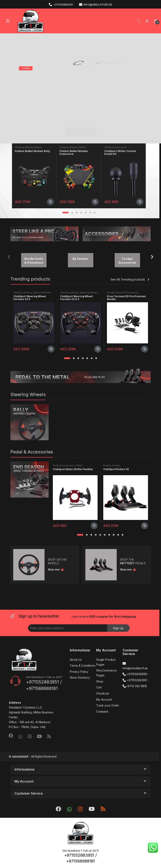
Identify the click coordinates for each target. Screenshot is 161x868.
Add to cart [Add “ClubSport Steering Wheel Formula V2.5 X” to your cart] (98, 349)
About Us (76, 660)
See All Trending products (128, 279)
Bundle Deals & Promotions (122, 293)
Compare (102, 711)
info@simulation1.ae (96, 4)
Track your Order (108, 705)
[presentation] (152, 257)
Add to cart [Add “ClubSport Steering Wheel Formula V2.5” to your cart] (51, 349)
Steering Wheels (24, 147)
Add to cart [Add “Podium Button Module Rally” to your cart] (50, 202)
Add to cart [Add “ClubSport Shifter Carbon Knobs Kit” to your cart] (140, 202)
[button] (65, 213)
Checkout (103, 693)
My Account (104, 699)
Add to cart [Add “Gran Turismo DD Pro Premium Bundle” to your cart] (145, 349)
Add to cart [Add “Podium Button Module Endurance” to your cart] (95, 202)
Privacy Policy (79, 672)
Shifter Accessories (115, 147)
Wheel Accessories (28, 148)
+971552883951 (61, 4)
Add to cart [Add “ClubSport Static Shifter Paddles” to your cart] (94, 526)
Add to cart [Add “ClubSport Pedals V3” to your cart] (145, 526)
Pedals (107, 465)
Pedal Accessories (64, 465)
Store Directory (80, 677)
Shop (100, 681)
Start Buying (26, 68)
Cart (99, 687)
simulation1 (20, 756)
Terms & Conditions (82, 665)
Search (139, 21)
